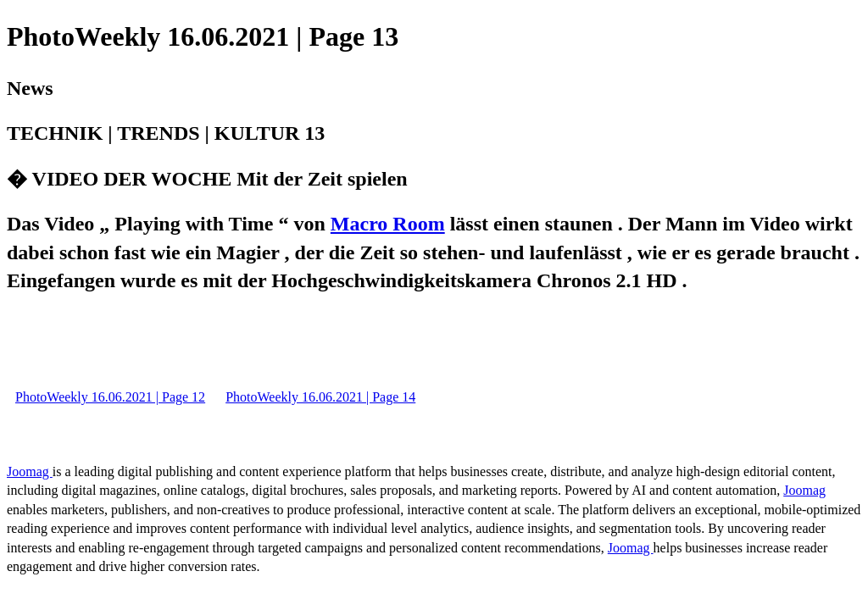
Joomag (30, 471)
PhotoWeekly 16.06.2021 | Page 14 (320, 397)
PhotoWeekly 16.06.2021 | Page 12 (110, 397)
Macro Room (388, 224)
